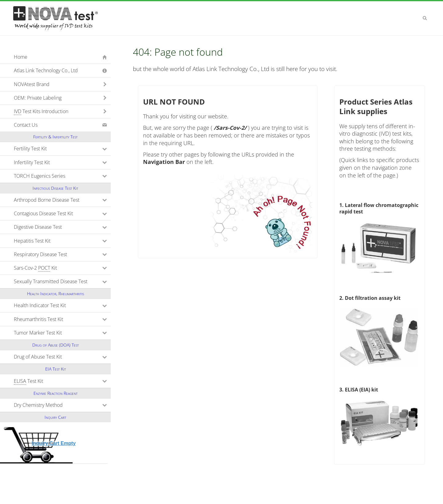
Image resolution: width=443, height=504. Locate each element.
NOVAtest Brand (32, 84)
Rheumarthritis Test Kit (62, 319)
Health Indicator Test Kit (62, 305)
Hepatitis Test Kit (59, 241)
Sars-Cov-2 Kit (62, 268)
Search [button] (425, 18)
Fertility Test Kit (57, 149)
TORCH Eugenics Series (62, 176)
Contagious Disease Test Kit (62, 213)
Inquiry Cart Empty (54, 443)
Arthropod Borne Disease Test (62, 200)
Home (21, 57)
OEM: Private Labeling (38, 98)
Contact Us (26, 125)
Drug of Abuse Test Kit (62, 357)
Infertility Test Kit (59, 162)
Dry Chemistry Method (62, 405)
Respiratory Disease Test (62, 254)
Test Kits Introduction (41, 111)
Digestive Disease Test (62, 227)
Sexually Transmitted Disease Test (62, 281)
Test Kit (55, 381)
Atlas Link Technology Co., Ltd (46, 70)
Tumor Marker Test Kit (62, 333)
